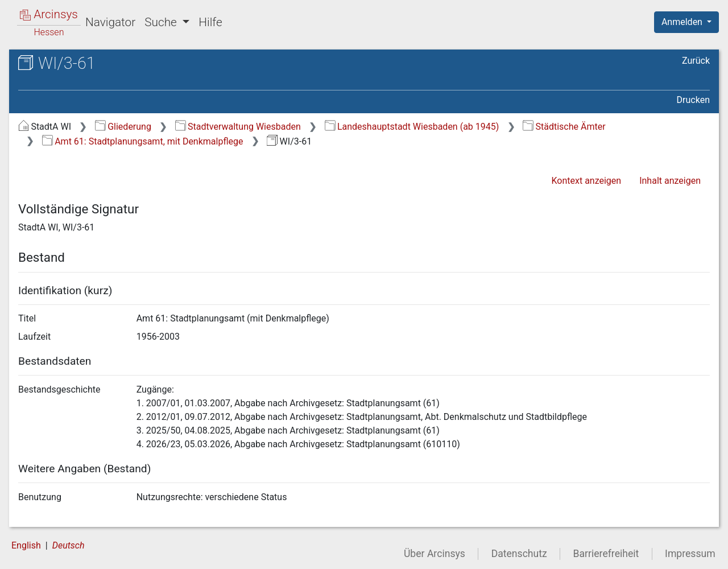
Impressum (690, 554)
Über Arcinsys (435, 554)
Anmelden (683, 22)
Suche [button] (162, 22)
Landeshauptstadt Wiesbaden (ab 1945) (412, 127)
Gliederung (123, 127)
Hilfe (210, 22)
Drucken (693, 100)
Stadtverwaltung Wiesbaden (238, 127)
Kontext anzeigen (586, 181)
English (26, 545)
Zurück (696, 61)
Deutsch (69, 545)
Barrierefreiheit (606, 554)
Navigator (110, 22)
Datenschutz (519, 554)
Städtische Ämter (564, 127)
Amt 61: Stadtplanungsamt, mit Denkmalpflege (143, 141)
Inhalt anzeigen (670, 181)
